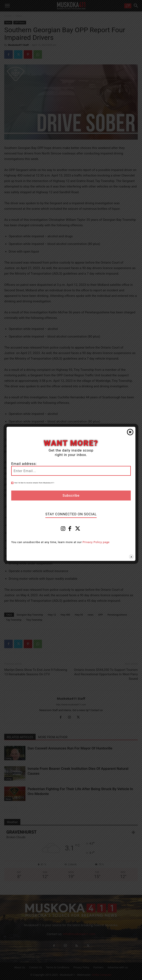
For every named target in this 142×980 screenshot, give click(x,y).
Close (130, 432)
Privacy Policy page (96, 542)
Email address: (24, 464)
